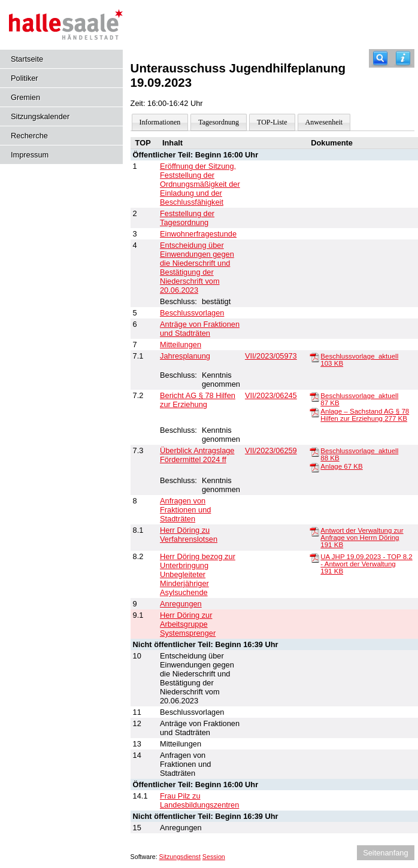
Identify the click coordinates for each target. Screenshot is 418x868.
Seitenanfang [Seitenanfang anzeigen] (385, 853)
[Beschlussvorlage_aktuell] (314, 357)
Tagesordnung (219, 122)
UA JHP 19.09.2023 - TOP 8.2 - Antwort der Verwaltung (366, 564)
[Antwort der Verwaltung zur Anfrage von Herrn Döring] (314, 531)
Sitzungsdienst (180, 857)
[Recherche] (380, 58)
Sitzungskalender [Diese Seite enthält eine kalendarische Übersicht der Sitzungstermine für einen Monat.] (40, 116)
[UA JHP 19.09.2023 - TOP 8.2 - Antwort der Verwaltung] (314, 557)
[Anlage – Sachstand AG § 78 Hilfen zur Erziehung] (314, 412)
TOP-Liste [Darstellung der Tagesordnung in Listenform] (272, 122)
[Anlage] (314, 467)
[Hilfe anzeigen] (403, 58)
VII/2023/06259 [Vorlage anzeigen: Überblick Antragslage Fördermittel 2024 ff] (271, 450)
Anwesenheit (324, 122)
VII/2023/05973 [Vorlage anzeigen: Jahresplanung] (271, 356)
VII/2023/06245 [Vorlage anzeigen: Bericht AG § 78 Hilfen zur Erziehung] (271, 395)
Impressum (30, 155)
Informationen (160, 122)
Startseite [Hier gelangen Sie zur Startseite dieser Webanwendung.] (27, 59)
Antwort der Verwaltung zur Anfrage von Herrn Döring (362, 538)
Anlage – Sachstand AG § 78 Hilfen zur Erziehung (365, 415)
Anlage (341, 466)
